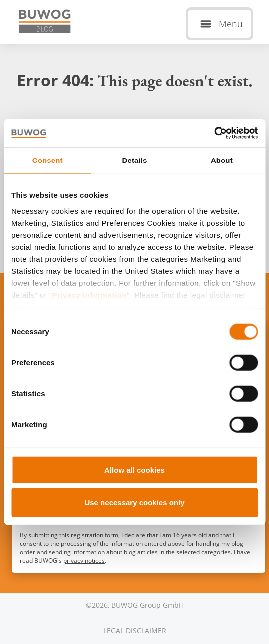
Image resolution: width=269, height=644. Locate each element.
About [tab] (222, 160)
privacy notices (84, 561)
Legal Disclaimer (135, 630)
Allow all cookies (134, 470)
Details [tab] (135, 160)
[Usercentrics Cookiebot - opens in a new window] (214, 133)
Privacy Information (90, 294)
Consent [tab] (48, 160)
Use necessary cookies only (134, 502)
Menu (231, 24)
